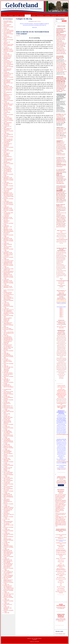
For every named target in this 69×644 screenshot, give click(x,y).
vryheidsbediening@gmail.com (62, 434)
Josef (61, 584)
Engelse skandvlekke (61, 590)
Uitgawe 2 (61, 309)
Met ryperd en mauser (61, 577)
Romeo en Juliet (61, 562)
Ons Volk (22, 16)
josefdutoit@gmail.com (61, 403)
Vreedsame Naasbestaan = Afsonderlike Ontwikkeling (61, 550)
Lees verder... (61, 485)
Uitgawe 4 (61, 312)
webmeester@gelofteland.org (62, 239)
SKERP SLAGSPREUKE (61, 608)
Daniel (61, 557)
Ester (61, 563)
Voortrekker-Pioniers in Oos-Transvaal (61, 592)
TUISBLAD (4, 16)
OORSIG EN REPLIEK (61, 303)
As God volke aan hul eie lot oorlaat (61, 535)
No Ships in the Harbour (61, 553)
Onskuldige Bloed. (60, 183)
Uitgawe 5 (61, 313)
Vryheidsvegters (59, 167)
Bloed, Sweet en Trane (61, 227)
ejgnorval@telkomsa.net (61, 35)
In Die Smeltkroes (60, 202)
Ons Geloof (28, 16)
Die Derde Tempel (61, 573)
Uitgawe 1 (61, 308)
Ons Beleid (11, 16)
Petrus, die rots (61, 560)
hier (65, 54)
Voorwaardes (37, 642)
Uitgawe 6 (61, 314)
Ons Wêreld (47, 16)
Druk (17, 36)
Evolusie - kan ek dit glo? (61, 558)
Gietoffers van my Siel (61, 469)
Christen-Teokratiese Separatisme (61, 546)
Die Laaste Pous (61, 582)
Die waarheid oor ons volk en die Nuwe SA (61, 538)
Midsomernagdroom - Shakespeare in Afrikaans (61, 569)
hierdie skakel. (62, 51)
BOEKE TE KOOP (61, 477)
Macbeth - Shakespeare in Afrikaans (61, 575)
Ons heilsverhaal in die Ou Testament (61, 555)
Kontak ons (32, 642)
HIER (64, 90)
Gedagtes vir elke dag (37, 21)
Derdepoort (61, 580)
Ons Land (17, 16)
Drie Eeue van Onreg (61, 587)
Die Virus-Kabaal (61, 16)
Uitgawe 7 (61, 315)
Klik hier (57, 513)
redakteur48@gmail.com (61, 299)
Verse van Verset (61, 548)
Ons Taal (33, 16)
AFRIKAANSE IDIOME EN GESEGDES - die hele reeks (61, 620)
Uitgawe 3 (61, 310)
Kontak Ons (54, 16)
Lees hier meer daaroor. (61, 155)
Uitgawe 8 (61, 317)
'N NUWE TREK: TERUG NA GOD (62, 407)
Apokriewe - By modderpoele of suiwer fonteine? (61, 566)
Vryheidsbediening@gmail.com (62, 281)
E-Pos (19, 36)
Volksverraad (58, 540)
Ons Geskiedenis (40, 16)
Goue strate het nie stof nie (61, 579)
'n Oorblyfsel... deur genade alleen (61, 543)
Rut (61, 585)
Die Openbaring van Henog (61, 571)
